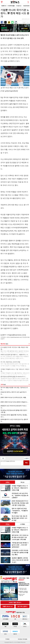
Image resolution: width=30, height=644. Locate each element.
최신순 (22, 482)
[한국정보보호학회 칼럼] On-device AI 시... (15, 379)
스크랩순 (22, 524)
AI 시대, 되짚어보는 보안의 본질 (15, 364)
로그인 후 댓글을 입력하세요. (12, 463)
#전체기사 (4, 6)
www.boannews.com (16, 337)
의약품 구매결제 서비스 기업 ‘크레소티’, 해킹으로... (15, 371)
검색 (28, 2)
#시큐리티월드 (11, 6)
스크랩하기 (27, 458)
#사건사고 (19, 6)
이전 (3, 458)
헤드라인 (4, 344)
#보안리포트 (26, 6)
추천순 (8, 524)
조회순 (8, 482)
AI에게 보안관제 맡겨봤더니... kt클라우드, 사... (15, 357)
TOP (3, 384)
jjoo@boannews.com (17, 335)
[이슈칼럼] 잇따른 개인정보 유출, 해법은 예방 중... (15, 349)
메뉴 (2, 2)
